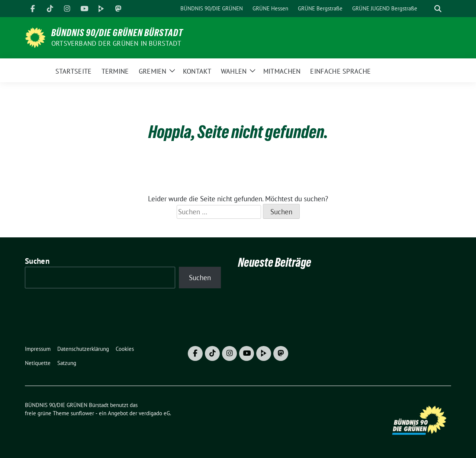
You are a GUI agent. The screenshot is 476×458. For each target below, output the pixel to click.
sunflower (82, 413)
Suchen (37, 261)
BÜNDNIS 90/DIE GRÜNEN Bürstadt (117, 33)
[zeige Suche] (438, 9)
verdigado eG (154, 413)
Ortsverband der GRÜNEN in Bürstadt (116, 43)
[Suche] (427, 9)
